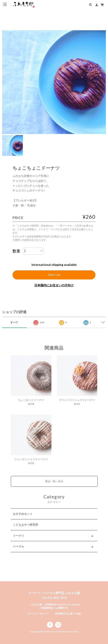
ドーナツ (19, 540)
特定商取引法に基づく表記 (68, 614)
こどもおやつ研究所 (26, 529)
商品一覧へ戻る (54, 486)
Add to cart (54, 275)
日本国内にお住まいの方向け (54, 285)
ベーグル (19, 551)
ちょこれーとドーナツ (31, 405)
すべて (14, 322)
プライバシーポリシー (38, 614)
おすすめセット (23, 518)
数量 (16, 251)
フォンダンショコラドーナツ (31, 464)
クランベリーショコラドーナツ (77, 405)
